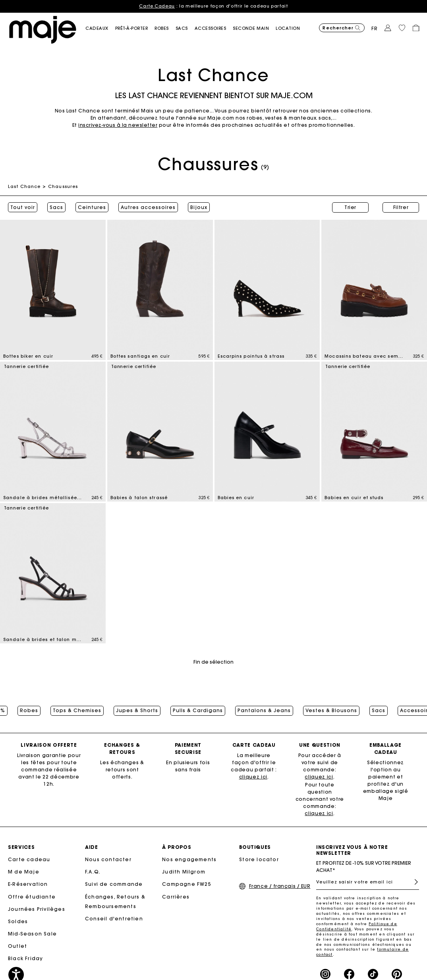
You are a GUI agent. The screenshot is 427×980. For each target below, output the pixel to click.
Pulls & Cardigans (198, 711)
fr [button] (375, 28)
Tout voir (23, 207)
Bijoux (199, 207)
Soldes (18, 921)
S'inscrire (413, 882)
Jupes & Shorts (137, 711)
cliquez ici (253, 777)
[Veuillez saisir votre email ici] (368, 882)
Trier (350, 207)
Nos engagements (189, 859)
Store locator (259, 859)
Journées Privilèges (37, 909)
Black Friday (25, 958)
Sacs (56, 207)
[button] (100, 28)
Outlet (17, 946)
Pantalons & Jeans (264, 711)
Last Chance (24, 186)
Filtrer (401, 207)
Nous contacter (108, 859)
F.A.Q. (93, 872)
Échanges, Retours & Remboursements (115, 902)
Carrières (176, 897)
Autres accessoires (148, 207)
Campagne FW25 (187, 884)
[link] (291, 28)
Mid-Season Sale (32, 934)
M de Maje (24, 872)
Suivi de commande (114, 884)
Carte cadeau (29, 859)
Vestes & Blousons (331, 711)
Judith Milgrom (184, 872)
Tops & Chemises (77, 711)
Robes (29, 711)
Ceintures (92, 207)
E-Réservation (28, 884)
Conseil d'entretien (114, 919)
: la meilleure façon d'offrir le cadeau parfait (213, 6)
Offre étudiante (32, 897)
